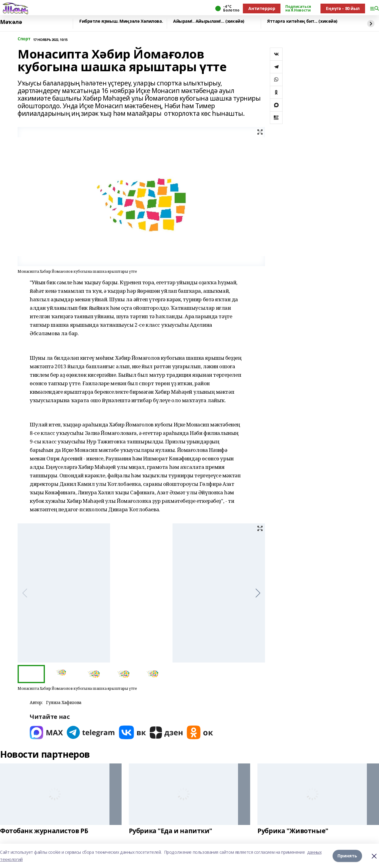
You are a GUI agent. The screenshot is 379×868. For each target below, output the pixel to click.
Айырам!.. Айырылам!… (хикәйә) (209, 21)
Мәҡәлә (11, 22)
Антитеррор (262, 8)
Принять (347, 856)
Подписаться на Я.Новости (298, 8)
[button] (258, 593)
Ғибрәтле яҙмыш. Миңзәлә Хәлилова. (121, 21)
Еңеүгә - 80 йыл (343, 8)
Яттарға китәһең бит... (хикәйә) (302, 21)
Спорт (24, 39)
